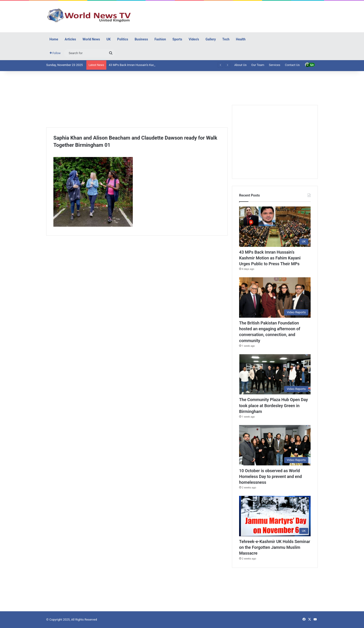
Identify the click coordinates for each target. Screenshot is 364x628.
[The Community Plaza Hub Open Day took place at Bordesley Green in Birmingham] (275, 374)
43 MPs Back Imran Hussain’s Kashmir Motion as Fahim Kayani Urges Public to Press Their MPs (270, 258)
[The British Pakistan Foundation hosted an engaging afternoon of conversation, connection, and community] (275, 298)
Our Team (258, 65)
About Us (240, 65)
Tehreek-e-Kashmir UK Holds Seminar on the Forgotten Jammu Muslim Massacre (275, 547)
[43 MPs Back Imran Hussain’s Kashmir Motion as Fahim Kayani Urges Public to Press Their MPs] (275, 227)
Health (241, 39)
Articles (70, 39)
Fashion (160, 39)
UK (109, 39)
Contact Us (292, 65)
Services (275, 65)
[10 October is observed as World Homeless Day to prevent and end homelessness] (275, 445)
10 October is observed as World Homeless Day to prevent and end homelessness (270, 476)
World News (91, 39)
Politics (123, 39)
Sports (177, 39)
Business (141, 39)
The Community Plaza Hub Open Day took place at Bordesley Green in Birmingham (273, 405)
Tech (226, 39)
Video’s (194, 39)
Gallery (211, 39)
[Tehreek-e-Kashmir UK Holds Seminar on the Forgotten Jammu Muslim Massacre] (275, 516)
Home (54, 39)
